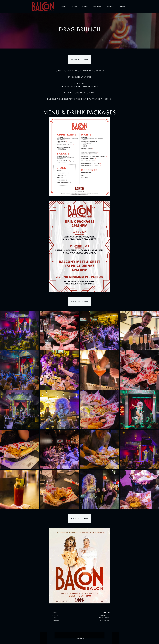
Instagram (55, 615)
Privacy (77, 638)
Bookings (98, 6)
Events (74, 6)
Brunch (85, 6)
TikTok (55, 618)
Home (64, 6)
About (123, 6)
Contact (111, 6)
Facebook (55, 620)
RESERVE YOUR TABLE (80, 60)
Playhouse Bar (104, 620)
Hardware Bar (104, 618)
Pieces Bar (104, 615)
